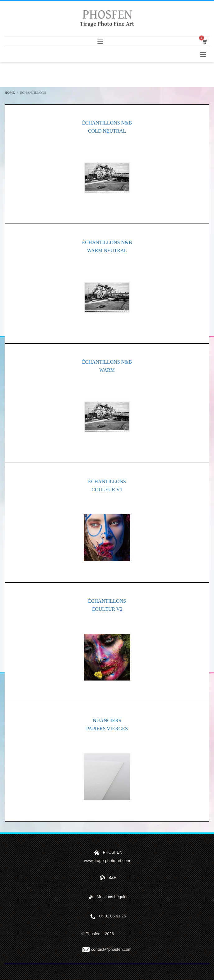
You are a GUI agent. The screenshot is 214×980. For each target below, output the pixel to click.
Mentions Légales (113, 897)
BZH (113, 877)
